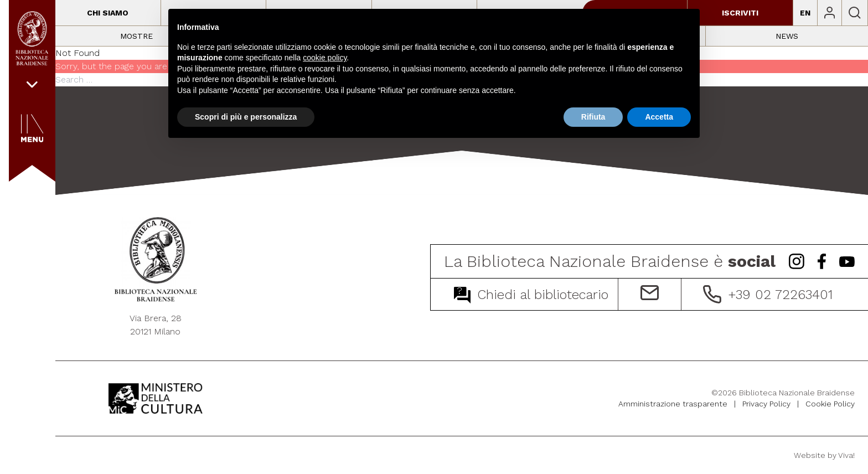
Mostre (136, 36)
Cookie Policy (830, 404)
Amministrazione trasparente (673, 404)
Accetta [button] (659, 117)
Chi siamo (108, 13)
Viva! (846, 455)
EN (805, 13)
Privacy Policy (766, 404)
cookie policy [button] (325, 58)
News (787, 36)
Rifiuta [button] (593, 117)
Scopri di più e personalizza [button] (246, 117)
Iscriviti (740, 13)
